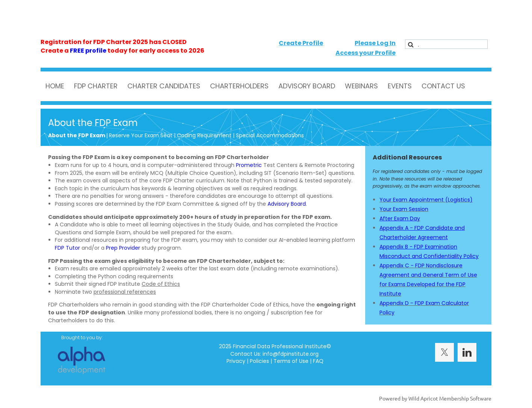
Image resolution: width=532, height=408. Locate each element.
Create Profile (301, 43)
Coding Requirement (204, 135)
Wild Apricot (423, 398)
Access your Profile (366, 53)
